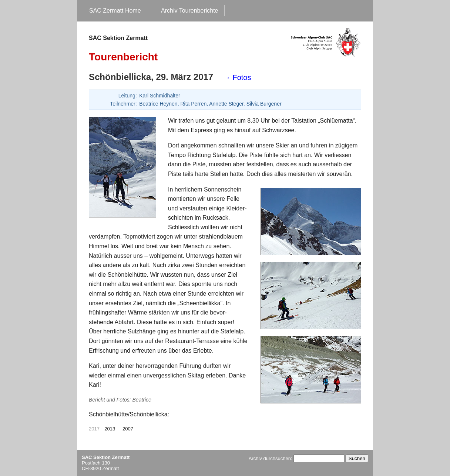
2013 (110, 429)
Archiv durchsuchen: (296, 458)
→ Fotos (237, 77)
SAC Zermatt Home (115, 11)
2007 (128, 429)
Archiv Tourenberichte (189, 11)
